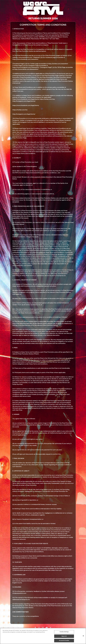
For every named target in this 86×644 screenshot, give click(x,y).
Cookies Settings (64, 632)
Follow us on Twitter (39, 628)
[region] (43, 636)
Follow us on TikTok (50, 628)
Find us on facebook (35, 628)
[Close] (83, 636)
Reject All (64, 636)
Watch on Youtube (47, 628)
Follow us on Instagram (43, 628)
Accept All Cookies (64, 641)
